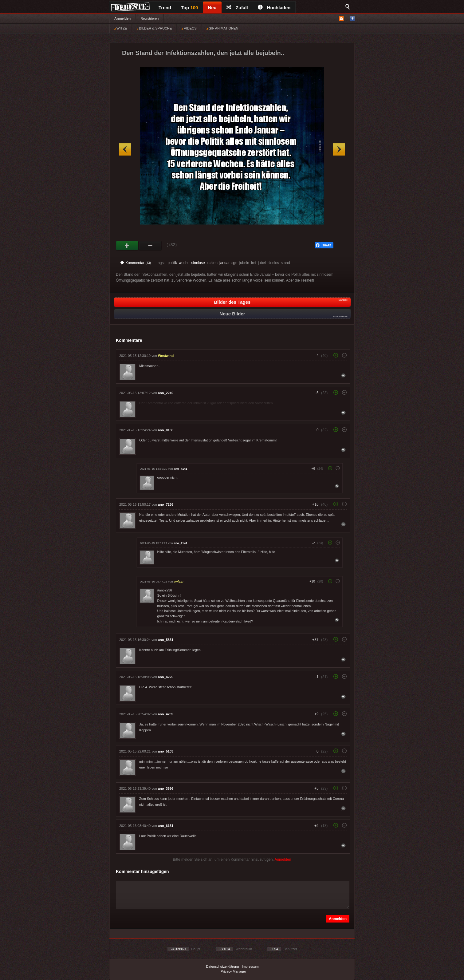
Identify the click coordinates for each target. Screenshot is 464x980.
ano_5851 (166, 640)
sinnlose (198, 263)
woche (184, 263)
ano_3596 (166, 788)
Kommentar (136, 263)
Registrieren (149, 18)
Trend (165, 8)
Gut (127, 246)
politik (172, 263)
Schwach (150, 246)
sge (234, 263)
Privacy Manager (233, 971)
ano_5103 (166, 751)
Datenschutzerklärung (222, 966)
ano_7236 (166, 504)
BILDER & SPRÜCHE (154, 28)
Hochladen (274, 8)
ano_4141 (180, 469)
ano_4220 (166, 677)
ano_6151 (166, 826)
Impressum (250, 966)
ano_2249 (166, 393)
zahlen (212, 263)
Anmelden (122, 18)
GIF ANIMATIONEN (222, 28)
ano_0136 (166, 430)
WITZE (121, 28)
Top (190, 8)
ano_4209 (166, 714)
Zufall (237, 8)
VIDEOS (189, 28)
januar (224, 263)
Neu (212, 8)
